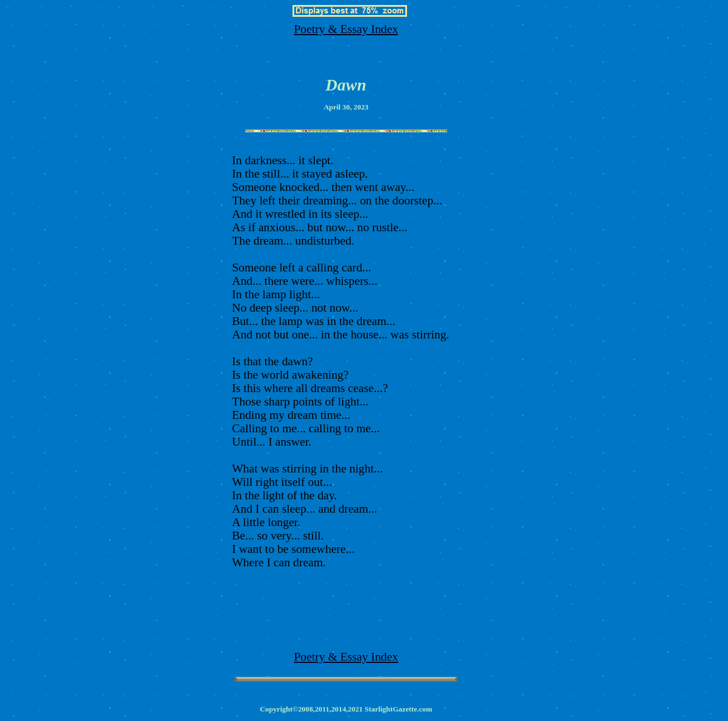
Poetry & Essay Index (346, 29)
